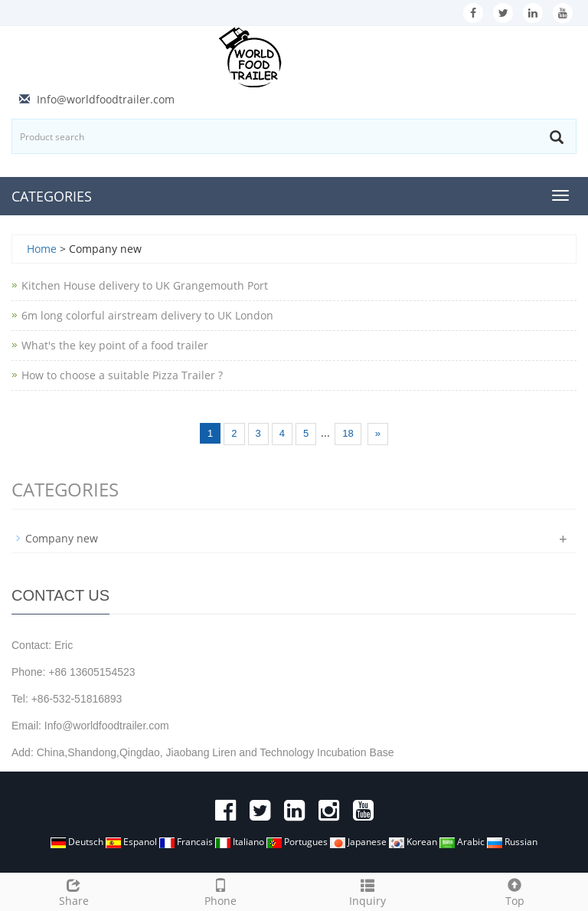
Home (42, 249)
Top (514, 891)
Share (73, 891)
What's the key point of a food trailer (115, 345)
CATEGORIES (52, 196)
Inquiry (367, 891)
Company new (62, 538)
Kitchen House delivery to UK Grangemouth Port (145, 285)
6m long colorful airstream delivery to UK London (147, 315)
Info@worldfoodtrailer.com (106, 99)
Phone (220, 891)
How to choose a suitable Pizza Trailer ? (122, 375)
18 (348, 433)
